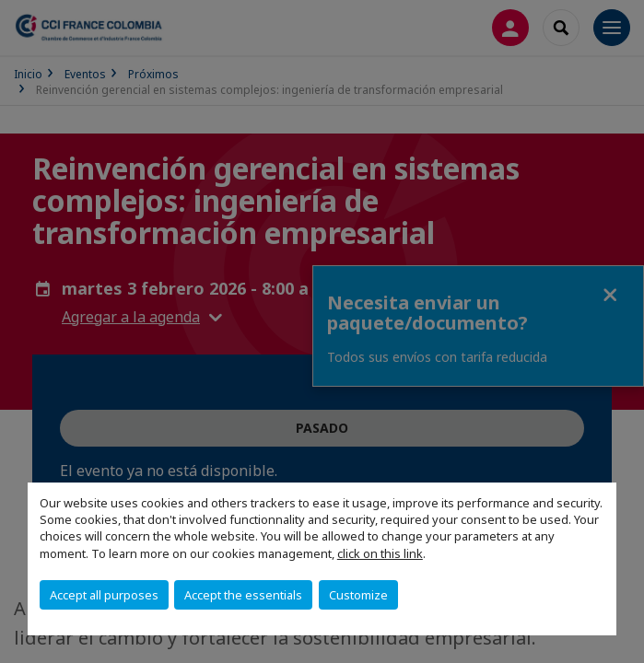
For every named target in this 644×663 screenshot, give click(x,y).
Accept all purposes (104, 595)
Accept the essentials (243, 595)
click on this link (380, 553)
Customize (358, 595)
